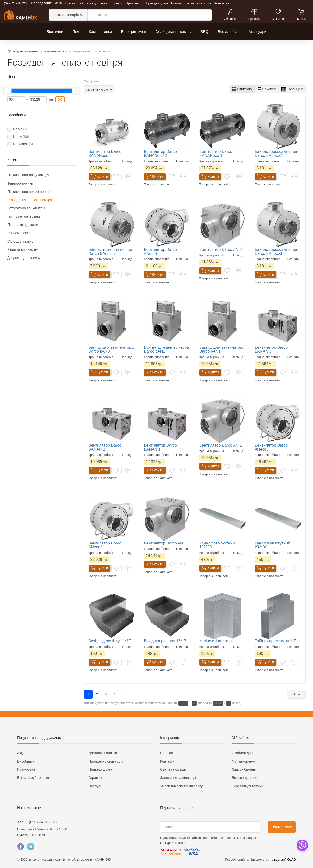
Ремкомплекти (19, 233)
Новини (177, 3)
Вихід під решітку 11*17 (110, 641)
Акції (21, 753)
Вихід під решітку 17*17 (165, 641)
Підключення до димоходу (28, 175)
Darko (21, 129)
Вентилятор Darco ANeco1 (160, 251)
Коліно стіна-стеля (216, 641)
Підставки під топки (23, 225)
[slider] (8, 91)
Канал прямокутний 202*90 (272, 545)
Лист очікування (245, 778)
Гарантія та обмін (198, 3)
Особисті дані (243, 753)
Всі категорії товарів (33, 778)
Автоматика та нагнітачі (26, 208)
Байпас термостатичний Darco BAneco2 (276, 154)
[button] (242, 89)
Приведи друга (157, 3)
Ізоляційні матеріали (24, 216)
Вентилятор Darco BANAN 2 (105, 447)
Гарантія (95, 778)
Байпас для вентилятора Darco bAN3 (111, 349)
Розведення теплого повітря (30, 200)
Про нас (71, 3)
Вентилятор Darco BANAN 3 (271, 349)
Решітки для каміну (23, 249)
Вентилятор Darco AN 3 (165, 543)
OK (60, 100)
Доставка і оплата (103, 753)
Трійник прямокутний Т (275, 641)
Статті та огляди (173, 769)
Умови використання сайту (181, 786)
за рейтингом (97, 89)
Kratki (21, 137)
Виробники (26, 761)
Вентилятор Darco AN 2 (221, 249)
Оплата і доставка (94, 3)
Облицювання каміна (173, 31)
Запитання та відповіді (178, 778)
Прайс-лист (134, 3)
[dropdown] (302, 845)
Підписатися (282, 827)
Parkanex (23, 144)
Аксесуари (257, 31)
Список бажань (244, 769)
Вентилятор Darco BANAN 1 (160, 447)
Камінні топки (100, 31)
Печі (76, 31)
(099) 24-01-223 (43, 822)
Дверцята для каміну (24, 258)
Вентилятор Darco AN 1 (221, 445)
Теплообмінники (20, 183)
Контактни (222, 3)
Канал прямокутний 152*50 (217, 545)
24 (294, 694)
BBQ (205, 31)
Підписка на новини (177, 807)
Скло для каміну (20, 241)
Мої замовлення (245, 761)
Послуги (117, 3)
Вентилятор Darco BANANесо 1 (216, 154)
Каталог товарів (66, 15)
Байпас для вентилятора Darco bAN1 (222, 349)
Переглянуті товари (247, 786)
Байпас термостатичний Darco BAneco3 (276, 251)
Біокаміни (55, 31)
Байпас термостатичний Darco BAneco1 (110, 251)
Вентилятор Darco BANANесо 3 (105, 154)
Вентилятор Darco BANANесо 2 (160, 154)
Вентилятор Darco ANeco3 (271, 447)
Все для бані (228, 31)
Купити (99, 177)
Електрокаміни (134, 31)
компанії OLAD (285, 860)
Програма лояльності (106, 761)
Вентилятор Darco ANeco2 (105, 545)
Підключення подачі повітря (29, 192)
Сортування (93, 81)
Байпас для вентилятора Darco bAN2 (166, 349)
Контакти (167, 761)
